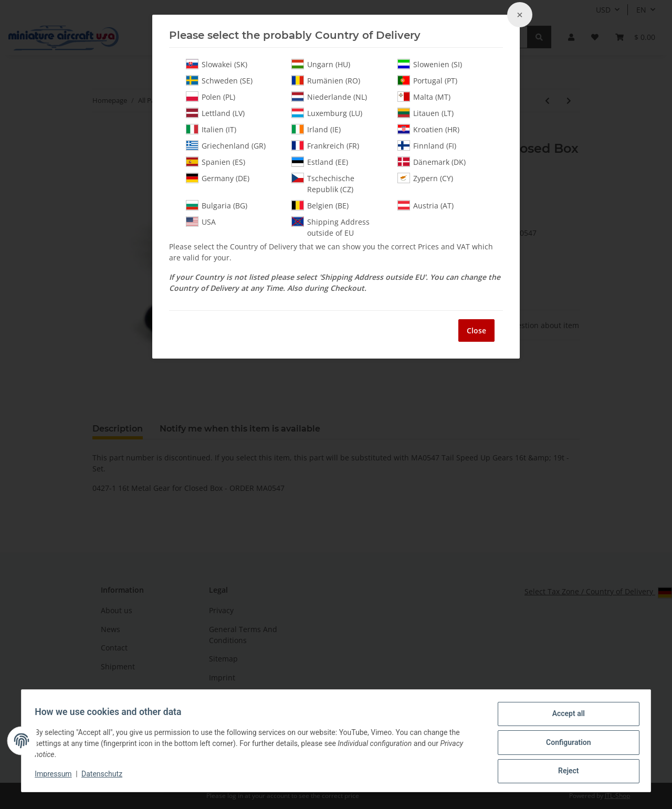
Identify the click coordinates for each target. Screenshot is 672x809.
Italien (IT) (211, 129)
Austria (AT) (426, 205)
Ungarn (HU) (321, 64)
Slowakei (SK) (217, 64)
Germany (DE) (218, 178)
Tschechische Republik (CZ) (323, 183)
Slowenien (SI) (430, 64)
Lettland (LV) (215, 113)
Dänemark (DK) (432, 162)
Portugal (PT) (427, 80)
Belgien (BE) (320, 205)
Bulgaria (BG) (217, 205)
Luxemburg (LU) (327, 113)
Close (476, 330)
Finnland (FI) (427, 145)
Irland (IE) (316, 129)
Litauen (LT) (426, 113)
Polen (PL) (211, 97)
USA (201, 222)
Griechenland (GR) (226, 145)
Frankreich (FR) (325, 145)
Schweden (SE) (219, 80)
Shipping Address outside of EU (330, 227)
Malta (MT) (424, 97)
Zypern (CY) (425, 178)
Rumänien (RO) (326, 80)
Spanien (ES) (216, 162)
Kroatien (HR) (428, 129)
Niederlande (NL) (329, 97)
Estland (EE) (320, 162)
